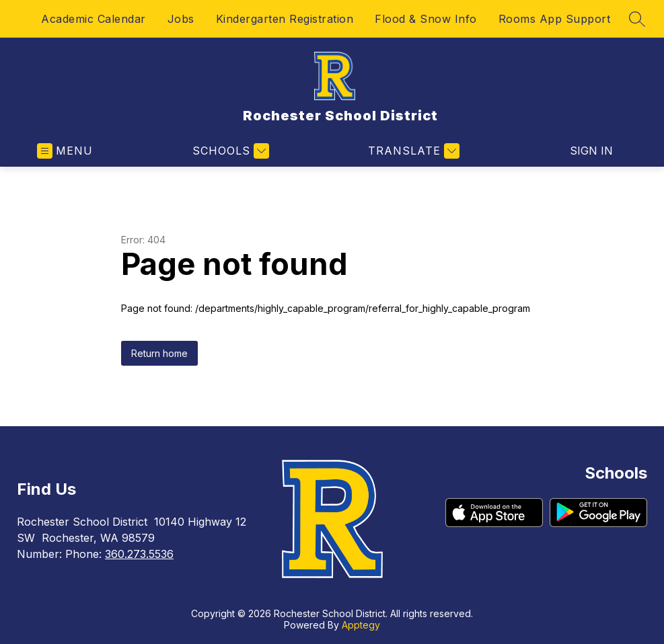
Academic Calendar (94, 19)
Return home (159, 353)
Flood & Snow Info (426, 19)
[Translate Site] (412, 151)
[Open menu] (65, 151)
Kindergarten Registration (285, 19)
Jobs (181, 19)
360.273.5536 (139, 554)
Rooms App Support (555, 19)
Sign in (591, 151)
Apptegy (361, 625)
